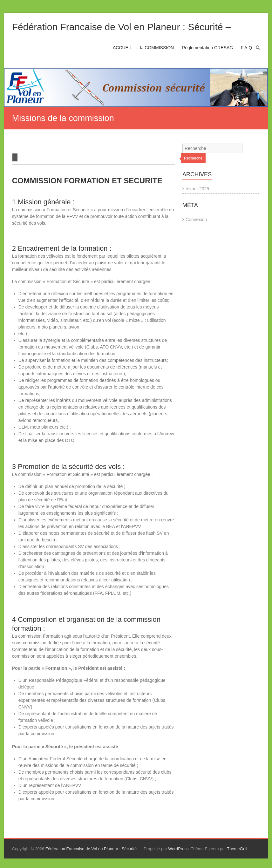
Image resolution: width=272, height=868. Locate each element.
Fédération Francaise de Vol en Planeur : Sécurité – (122, 27)
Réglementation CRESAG (207, 48)
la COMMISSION (157, 48)
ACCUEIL (122, 48)
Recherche (193, 158)
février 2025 (197, 189)
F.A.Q (246, 48)
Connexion (196, 220)
